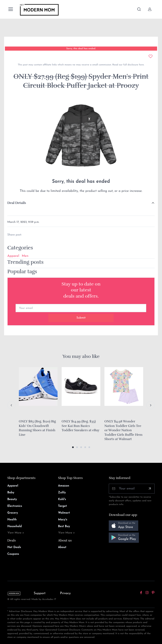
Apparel (13, 256)
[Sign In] (150, 9)
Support (40, 593)
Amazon (64, 486)
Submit (81, 318)
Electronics (15, 506)
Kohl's (62, 499)
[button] (73, 447)
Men (25, 256)
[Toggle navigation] (10, 9)
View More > (16, 533)
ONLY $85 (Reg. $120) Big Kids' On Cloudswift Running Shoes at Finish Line (37, 428)
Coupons (13, 554)
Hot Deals (14, 547)
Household (15, 526)
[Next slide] (151, 405)
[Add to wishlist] (151, 56)
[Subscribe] (150, 489)
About (62, 547)
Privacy (65, 593)
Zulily (62, 493)
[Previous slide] (11, 405)
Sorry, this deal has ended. (81, 49)
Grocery (13, 513)
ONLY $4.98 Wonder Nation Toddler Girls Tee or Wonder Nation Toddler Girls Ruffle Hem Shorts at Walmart (123, 430)
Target (63, 506)
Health (12, 520)
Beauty (12, 499)
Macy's (63, 520)
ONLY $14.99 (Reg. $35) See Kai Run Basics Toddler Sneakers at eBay (81, 426)
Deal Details (17, 203)
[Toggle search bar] (139, 9)
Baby (11, 493)
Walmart (64, 513)
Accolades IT (49, 599)
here (141, 65)
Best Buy (64, 526)
